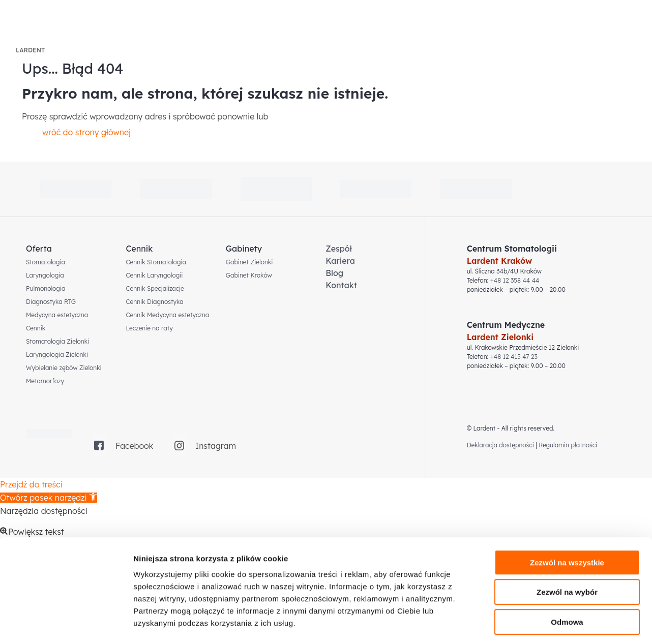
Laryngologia (45, 275)
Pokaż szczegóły (543, 624)
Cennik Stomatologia (156, 262)
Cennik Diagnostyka (154, 302)
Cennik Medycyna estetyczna (167, 315)
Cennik (36, 328)
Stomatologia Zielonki (57, 341)
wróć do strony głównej (86, 132)
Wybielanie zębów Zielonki (64, 368)
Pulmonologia (46, 288)
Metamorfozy (45, 381)
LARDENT (30, 50)
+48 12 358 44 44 (515, 280)
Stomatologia (46, 262)
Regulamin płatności (568, 445)
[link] (276, 189)
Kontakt (341, 285)
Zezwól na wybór (567, 550)
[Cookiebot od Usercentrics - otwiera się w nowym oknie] (66, 624)
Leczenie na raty (149, 328)
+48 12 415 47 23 (514, 357)
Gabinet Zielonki (249, 262)
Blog (334, 273)
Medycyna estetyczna (57, 315)
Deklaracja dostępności (500, 445)
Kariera (340, 261)
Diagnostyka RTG (51, 302)
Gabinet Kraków (249, 275)
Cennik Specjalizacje (155, 288)
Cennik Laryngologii (154, 275)
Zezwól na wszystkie (567, 520)
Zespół (339, 249)
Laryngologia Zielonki (57, 355)
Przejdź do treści (31, 484)
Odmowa (567, 579)
